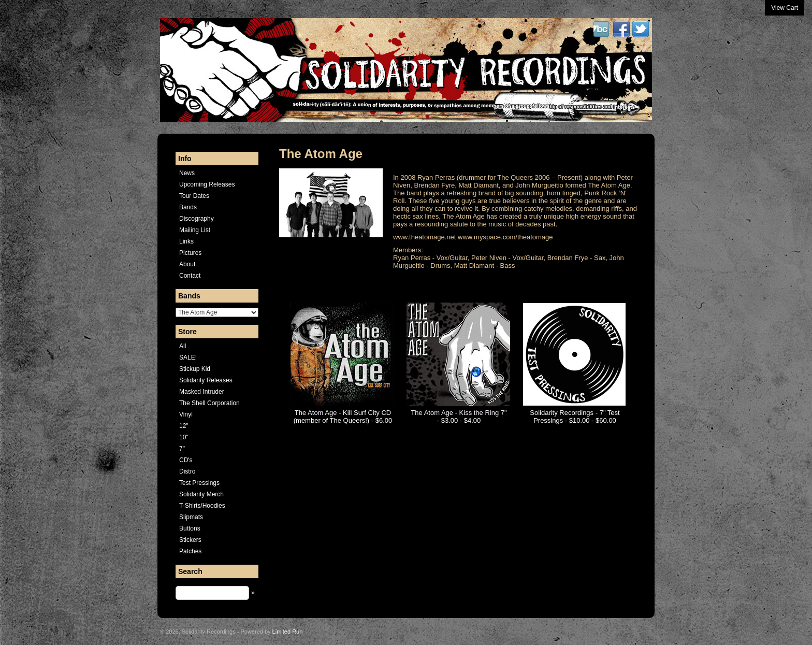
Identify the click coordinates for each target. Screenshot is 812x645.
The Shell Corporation (209, 403)
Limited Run (288, 632)
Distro (187, 471)
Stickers (190, 540)
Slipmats (191, 517)
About (187, 264)
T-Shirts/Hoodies (202, 506)
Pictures (190, 253)
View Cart (785, 8)
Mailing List (195, 230)
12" (184, 426)
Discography (197, 219)
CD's (186, 460)
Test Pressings (199, 483)
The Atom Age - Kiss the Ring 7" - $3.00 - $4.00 (459, 417)
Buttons (190, 528)
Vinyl (186, 414)
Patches (190, 551)
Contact (190, 276)
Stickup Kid (195, 369)
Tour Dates (194, 196)
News (187, 173)
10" (184, 437)
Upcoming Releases (207, 184)
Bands (188, 207)
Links (186, 241)
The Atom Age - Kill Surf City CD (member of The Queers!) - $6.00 (343, 417)
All (183, 346)
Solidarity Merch (201, 494)
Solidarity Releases (206, 380)
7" (182, 449)
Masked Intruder (202, 392)
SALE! (188, 357)
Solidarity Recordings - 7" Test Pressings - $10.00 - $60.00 (575, 417)
